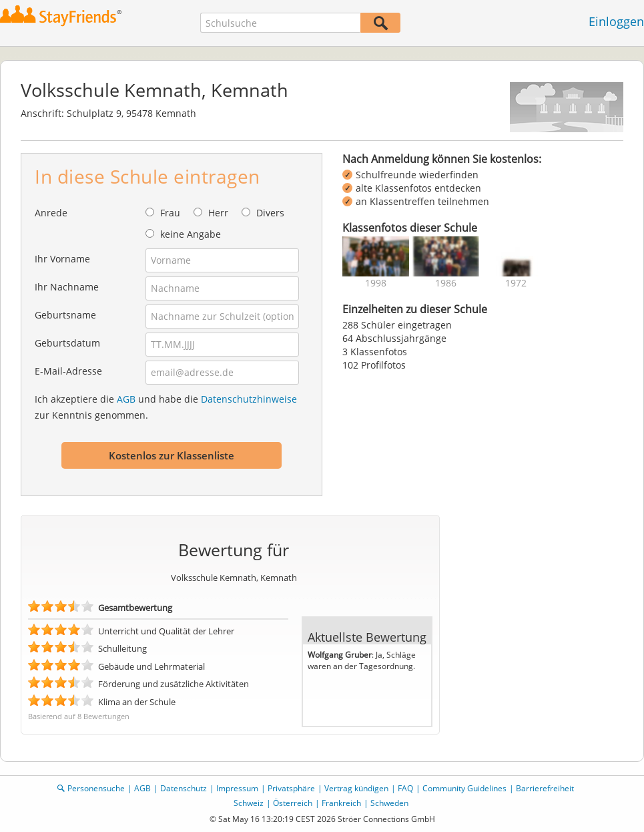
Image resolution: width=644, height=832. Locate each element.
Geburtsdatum (67, 343)
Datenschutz (184, 788)
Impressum (237, 788)
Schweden (389, 803)
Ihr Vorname (62, 259)
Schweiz (249, 803)
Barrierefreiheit (545, 788)
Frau (170, 213)
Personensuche (96, 788)
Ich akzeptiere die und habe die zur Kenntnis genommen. (166, 407)
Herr (218, 213)
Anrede (51, 213)
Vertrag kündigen (356, 788)
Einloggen (616, 21)
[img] (376, 256)
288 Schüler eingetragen (397, 325)
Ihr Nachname (67, 287)
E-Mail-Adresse (68, 371)
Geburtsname (65, 315)
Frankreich (341, 803)
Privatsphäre (291, 788)
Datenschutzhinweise (249, 399)
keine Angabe (191, 234)
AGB (126, 399)
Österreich (293, 803)
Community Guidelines (464, 788)
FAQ (405, 788)
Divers (270, 213)
